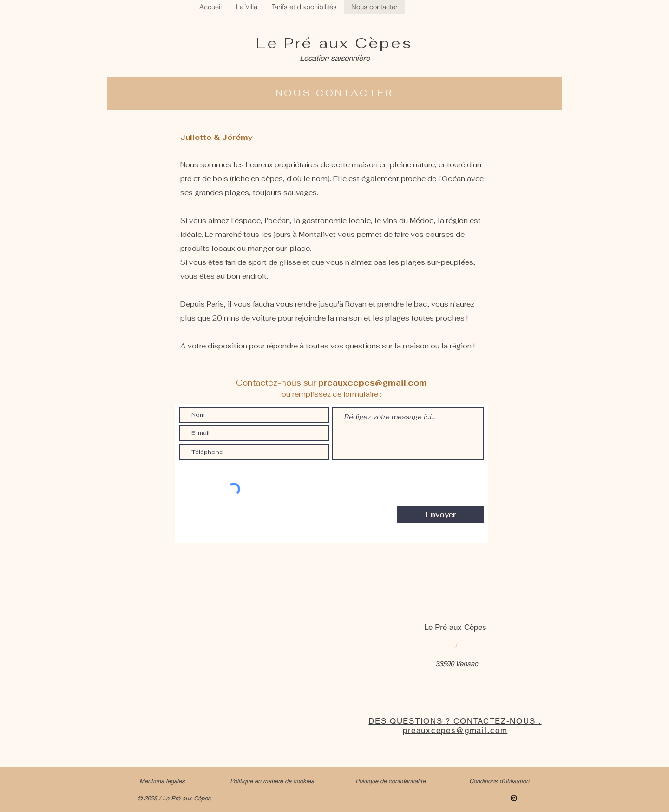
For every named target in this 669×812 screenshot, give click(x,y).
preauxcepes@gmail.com (373, 383)
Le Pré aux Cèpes (334, 43)
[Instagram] (514, 798)
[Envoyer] (440, 514)
